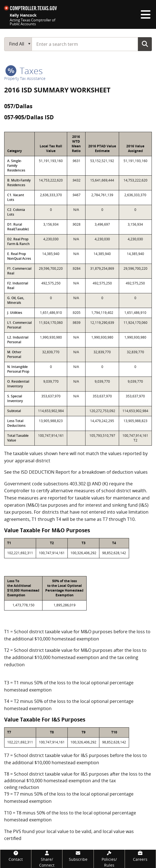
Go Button (145, 44)
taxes (24, 71)
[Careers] (140, 856)
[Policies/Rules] (109, 859)
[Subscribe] (78, 856)
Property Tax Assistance (25, 78)
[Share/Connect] (47, 859)
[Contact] (16, 856)
